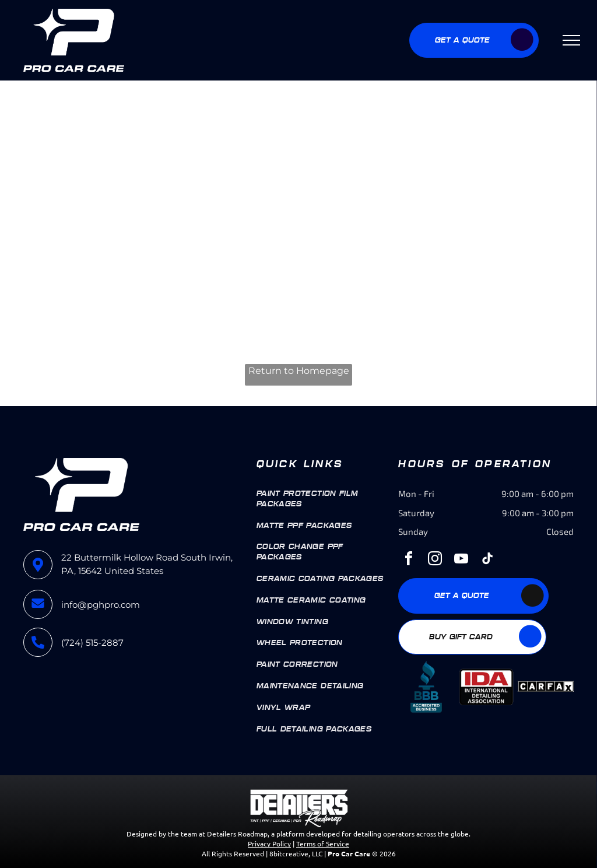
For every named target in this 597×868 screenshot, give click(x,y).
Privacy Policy (269, 843)
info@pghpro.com (101, 605)
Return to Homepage (299, 371)
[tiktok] (487, 560)
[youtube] (461, 560)
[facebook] (409, 560)
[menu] (571, 40)
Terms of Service (323, 843)
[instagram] (435, 560)
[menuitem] (323, 499)
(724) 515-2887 (92, 643)
